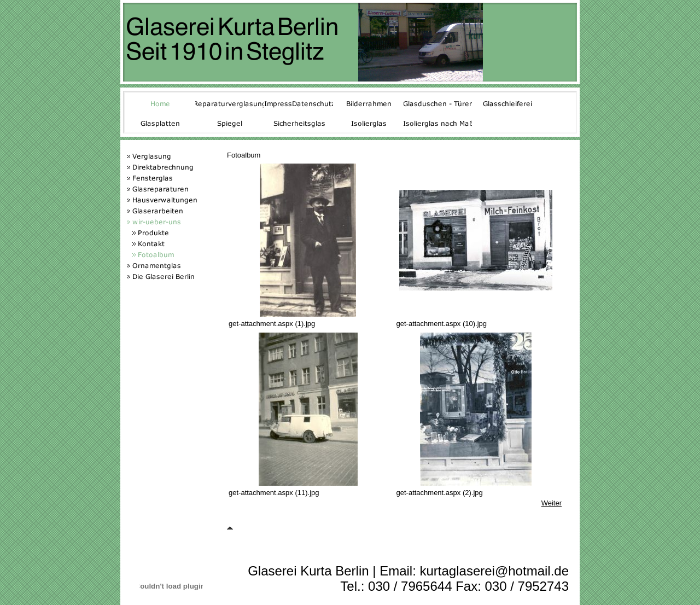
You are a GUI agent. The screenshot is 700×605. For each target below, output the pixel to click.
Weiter (552, 503)
